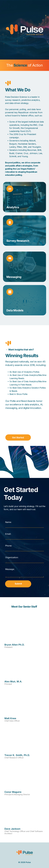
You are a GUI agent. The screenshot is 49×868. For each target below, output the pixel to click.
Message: (10, 569)
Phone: (9, 546)
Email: (8, 534)
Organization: (12, 557)
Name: (8, 522)
